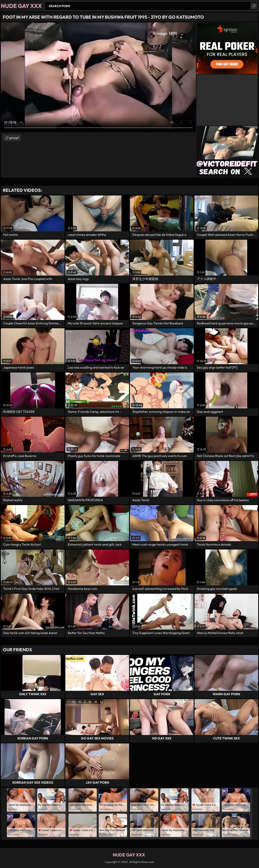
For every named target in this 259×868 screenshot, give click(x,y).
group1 (14, 138)
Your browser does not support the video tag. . (98, 77)
